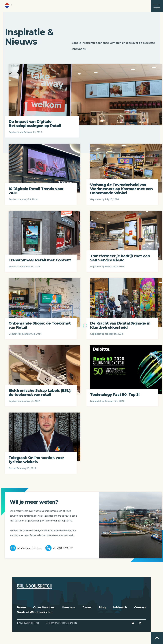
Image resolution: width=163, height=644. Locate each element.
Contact (140, 607)
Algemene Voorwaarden (62, 623)
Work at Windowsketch (35, 612)
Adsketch (120, 607)
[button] (157, 6)
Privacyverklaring (28, 623)
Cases (87, 607)
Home (22, 607)
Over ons (69, 607)
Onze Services (44, 607)
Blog (102, 607)
